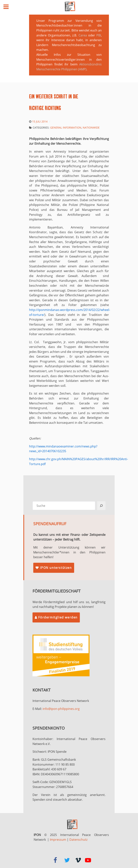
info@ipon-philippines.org (61, 709)
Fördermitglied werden (56, 617)
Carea (83, 35)
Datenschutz (78, 840)
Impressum (58, 840)
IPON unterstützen (54, 568)
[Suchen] (101, 506)
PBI (99, 35)
